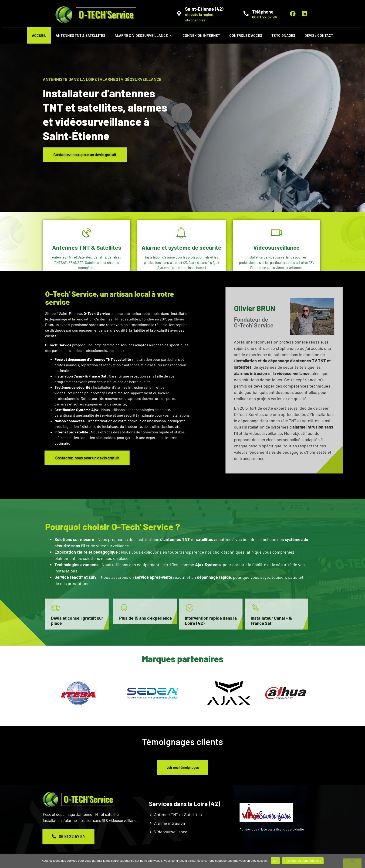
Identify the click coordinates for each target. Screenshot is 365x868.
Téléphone (263, 12)
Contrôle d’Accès (246, 35)
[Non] (352, 863)
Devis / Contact (319, 35)
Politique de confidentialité (303, 861)
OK (275, 861)
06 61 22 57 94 (68, 839)
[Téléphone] (246, 14)
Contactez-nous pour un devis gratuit (89, 155)
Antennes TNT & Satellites (80, 35)
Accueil (39, 35)
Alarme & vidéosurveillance (144, 35)
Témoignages (283, 35)
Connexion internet (201, 35)
